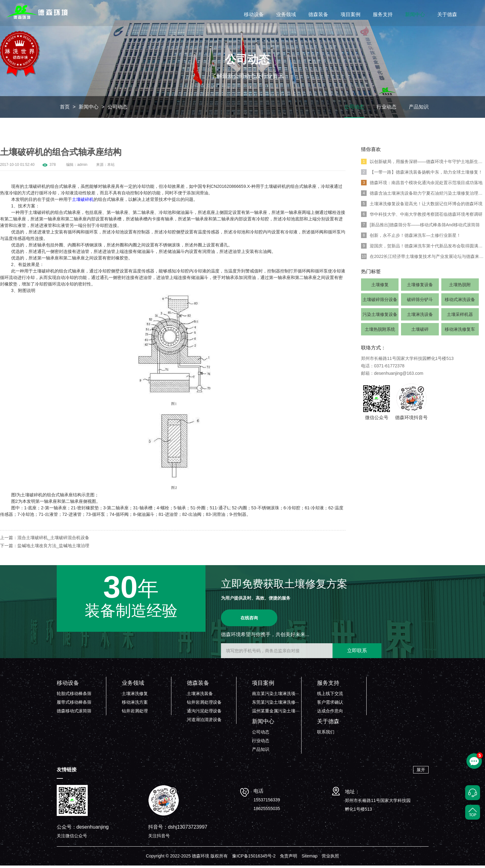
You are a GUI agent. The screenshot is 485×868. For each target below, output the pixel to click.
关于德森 (447, 14)
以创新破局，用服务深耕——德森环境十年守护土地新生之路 (423, 164)
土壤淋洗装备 (200, 696)
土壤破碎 (420, 332)
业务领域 (286, 14)
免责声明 (289, 858)
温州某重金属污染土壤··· (276, 713)
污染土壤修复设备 (380, 317)
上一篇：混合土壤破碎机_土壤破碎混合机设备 (45, 540)
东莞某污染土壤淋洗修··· (276, 705)
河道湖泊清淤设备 (204, 722)
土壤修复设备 (420, 287)
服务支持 (383, 14)
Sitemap (309, 858)
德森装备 (318, 14)
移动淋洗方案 (135, 705)
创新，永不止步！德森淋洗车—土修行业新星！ (411, 238)
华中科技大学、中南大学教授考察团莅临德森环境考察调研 (422, 217)
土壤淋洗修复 (135, 696)
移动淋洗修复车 (460, 332)
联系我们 (326, 734)
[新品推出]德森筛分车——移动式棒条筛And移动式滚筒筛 (420, 227)
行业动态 (386, 109)
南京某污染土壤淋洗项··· (276, 696)
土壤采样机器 (460, 317)
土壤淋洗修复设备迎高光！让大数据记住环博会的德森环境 (422, 206)
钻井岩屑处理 (135, 713)
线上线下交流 (330, 696)
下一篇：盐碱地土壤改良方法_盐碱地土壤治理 (45, 548)
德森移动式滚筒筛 (74, 713)
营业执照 (330, 858)
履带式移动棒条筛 (74, 705)
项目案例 (351, 14)
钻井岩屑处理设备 (204, 705)
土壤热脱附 (460, 287)
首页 (65, 109)
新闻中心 (415, 14)
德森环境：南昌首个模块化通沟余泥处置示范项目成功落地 (422, 185)
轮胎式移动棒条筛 (74, 696)
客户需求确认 (330, 705)
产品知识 (419, 109)
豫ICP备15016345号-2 (254, 858)
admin (82, 167)
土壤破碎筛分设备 (380, 302)
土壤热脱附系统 (380, 332)
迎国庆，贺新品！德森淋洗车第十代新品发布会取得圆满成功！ (423, 248)
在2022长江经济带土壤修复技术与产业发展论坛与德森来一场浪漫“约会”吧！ (423, 259)
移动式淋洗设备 (460, 302)
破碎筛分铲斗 (420, 302)
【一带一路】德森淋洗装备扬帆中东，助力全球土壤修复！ (422, 175)
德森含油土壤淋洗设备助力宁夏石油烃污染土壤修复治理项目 (423, 196)
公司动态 (117, 109)
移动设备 (254, 14)
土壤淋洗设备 (420, 317)
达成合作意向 (330, 713)
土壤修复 (380, 287)
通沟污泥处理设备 (204, 713)
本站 (111, 167)
